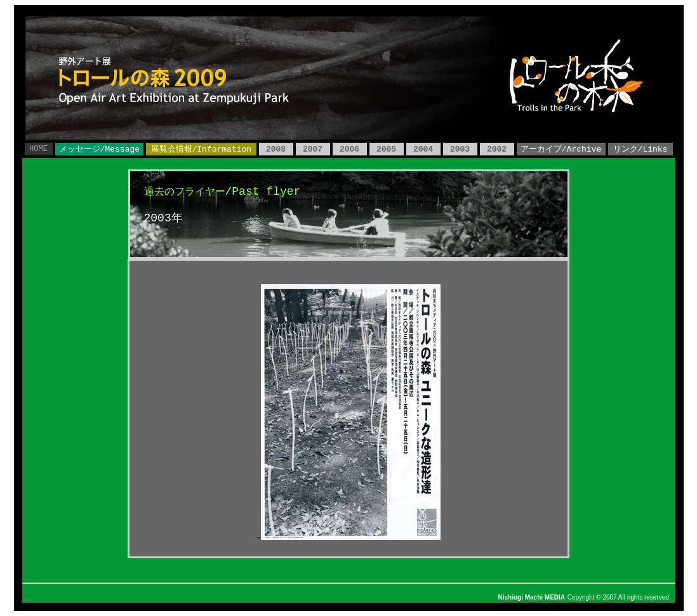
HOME (38, 149)
